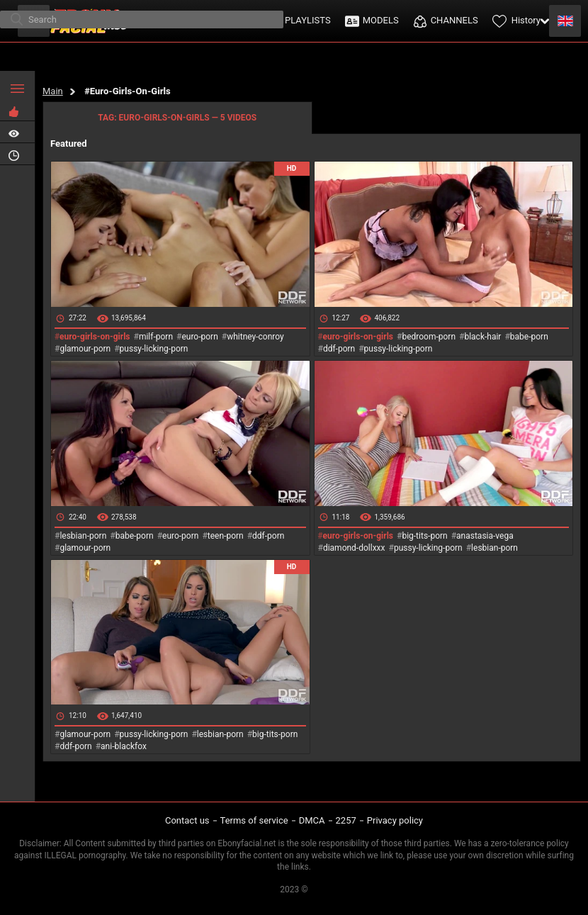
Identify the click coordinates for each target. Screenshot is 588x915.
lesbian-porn (83, 536)
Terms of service (254, 820)
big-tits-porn (424, 536)
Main (53, 91)
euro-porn (199, 337)
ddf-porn (339, 349)
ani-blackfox (124, 746)
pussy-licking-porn (154, 349)
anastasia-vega (485, 536)
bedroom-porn (429, 337)
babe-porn (529, 337)
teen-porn (226, 536)
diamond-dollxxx (354, 548)
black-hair (482, 337)
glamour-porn (85, 349)
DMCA (312, 820)
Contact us (187, 820)
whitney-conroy (255, 337)
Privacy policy (395, 820)
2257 (346, 820)
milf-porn (156, 337)
